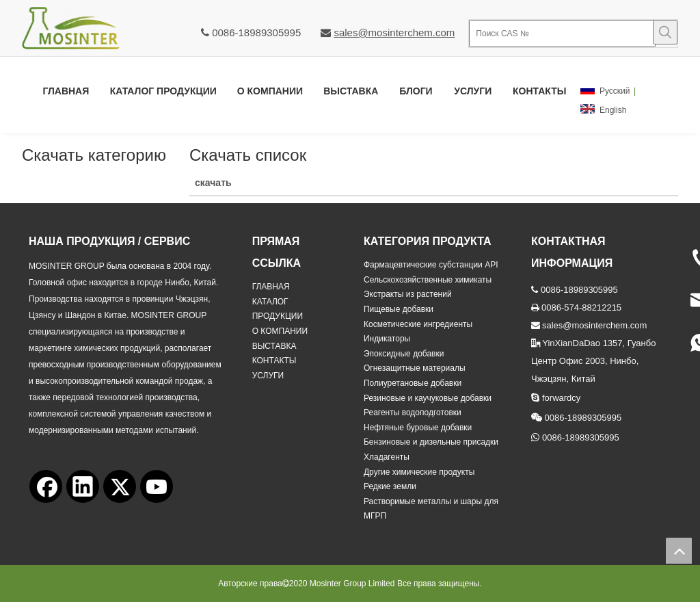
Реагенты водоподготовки (413, 413)
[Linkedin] (83, 486)
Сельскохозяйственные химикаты (428, 280)
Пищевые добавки (399, 309)
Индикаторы (387, 339)
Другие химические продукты (419, 472)
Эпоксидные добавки (404, 354)
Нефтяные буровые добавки (418, 428)
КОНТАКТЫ (274, 361)
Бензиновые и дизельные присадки (431, 442)
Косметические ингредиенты (418, 324)
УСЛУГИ (268, 376)
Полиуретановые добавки (413, 383)
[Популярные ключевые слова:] (665, 32)
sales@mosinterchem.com (394, 32)
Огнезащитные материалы (415, 368)
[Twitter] (120, 486)
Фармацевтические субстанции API (431, 265)
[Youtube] (157, 486)
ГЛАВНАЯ (271, 287)
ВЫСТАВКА (274, 346)
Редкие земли (390, 486)
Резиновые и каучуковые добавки (428, 398)
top (679, 551)
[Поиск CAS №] (562, 34)
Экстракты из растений (408, 294)
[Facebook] (46, 486)
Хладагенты (387, 457)
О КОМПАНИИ (280, 331)
